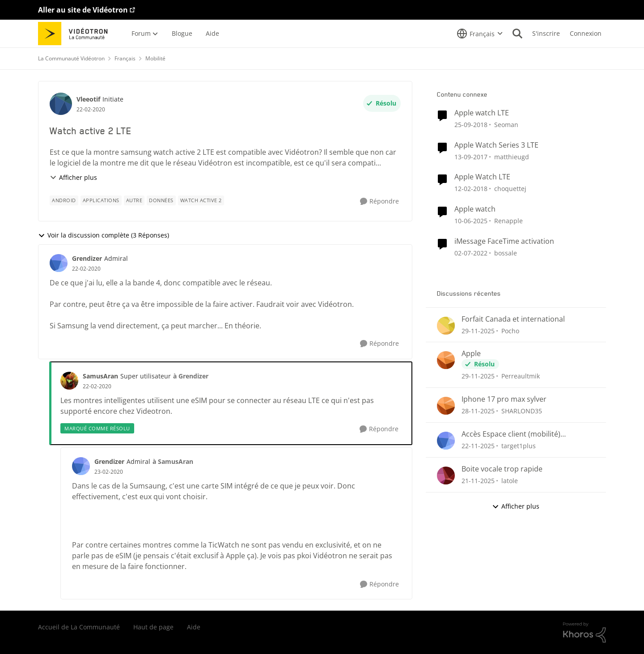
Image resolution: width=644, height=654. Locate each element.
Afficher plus (73, 177)
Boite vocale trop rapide (502, 469)
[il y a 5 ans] (471, 253)
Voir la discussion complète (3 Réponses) (104, 235)
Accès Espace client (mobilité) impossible (511, 434)
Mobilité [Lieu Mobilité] (155, 58)
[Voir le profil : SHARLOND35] (446, 406)
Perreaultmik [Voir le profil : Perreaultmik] (521, 376)
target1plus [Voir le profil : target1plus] (519, 446)
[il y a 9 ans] (471, 156)
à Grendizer (191, 376)
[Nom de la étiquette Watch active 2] (201, 200)
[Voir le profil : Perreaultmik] (446, 360)
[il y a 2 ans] (471, 221)
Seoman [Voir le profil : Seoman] (506, 125)
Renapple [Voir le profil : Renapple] (508, 221)
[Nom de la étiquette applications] (101, 200)
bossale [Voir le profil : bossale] (506, 253)
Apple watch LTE (482, 113)
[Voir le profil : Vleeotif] (61, 104)
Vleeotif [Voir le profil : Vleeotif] (88, 99)
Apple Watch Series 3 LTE (496, 145)
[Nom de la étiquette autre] (134, 200)
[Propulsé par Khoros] (585, 633)
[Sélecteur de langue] (480, 34)
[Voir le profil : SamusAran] (69, 381)
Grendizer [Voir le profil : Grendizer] (87, 258)
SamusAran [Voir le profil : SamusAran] (100, 376)
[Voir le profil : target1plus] (446, 441)
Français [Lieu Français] (125, 58)
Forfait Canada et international (513, 319)
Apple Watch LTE (482, 177)
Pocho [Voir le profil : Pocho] (510, 330)
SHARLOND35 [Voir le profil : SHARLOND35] (522, 411)
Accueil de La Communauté (79, 627)
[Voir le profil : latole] (446, 476)
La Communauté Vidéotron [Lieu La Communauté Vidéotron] (71, 58)
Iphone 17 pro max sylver (504, 399)
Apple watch (475, 209)
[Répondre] (379, 202)
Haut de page (153, 627)
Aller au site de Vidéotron (83, 10)
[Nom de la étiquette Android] (64, 200)
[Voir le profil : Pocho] (446, 326)
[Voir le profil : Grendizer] (59, 263)
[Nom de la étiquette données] (161, 200)
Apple (471, 354)
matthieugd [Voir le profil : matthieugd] (512, 156)
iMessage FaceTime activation (504, 241)
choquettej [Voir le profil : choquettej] (510, 189)
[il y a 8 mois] (478, 330)
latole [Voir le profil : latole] (510, 481)
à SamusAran (173, 461)
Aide (194, 627)
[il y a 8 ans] (471, 125)
